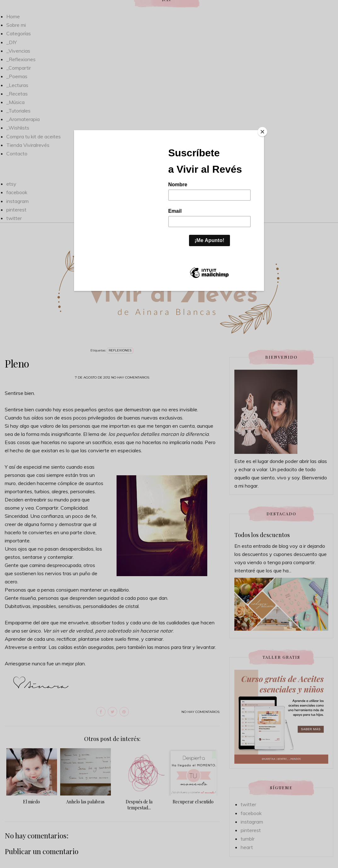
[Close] (262, 132)
